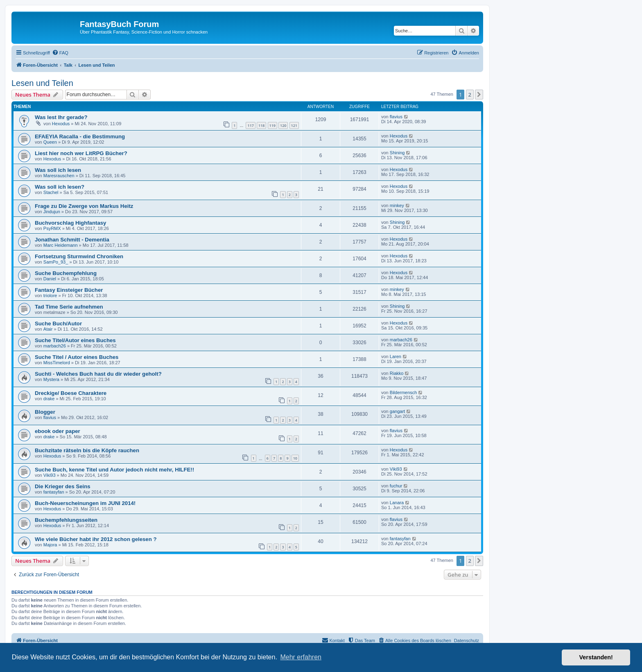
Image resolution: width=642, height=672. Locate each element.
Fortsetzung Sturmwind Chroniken (79, 256)
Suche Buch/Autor (58, 324)
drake (49, 399)
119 (272, 125)
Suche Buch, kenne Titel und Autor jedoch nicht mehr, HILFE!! (114, 470)
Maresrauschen (59, 176)
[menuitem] (60, 53)
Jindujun (52, 212)
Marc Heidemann (61, 245)
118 (261, 125)
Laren (396, 356)
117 (250, 125)
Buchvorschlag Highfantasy (70, 223)
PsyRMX (52, 228)
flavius (396, 117)
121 (294, 125)
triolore (50, 295)
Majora (50, 545)
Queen (50, 142)
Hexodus (61, 124)
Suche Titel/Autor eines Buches (75, 340)
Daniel (50, 279)
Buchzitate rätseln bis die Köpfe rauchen (87, 450)
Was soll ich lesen (58, 170)
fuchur (396, 486)
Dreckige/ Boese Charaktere (71, 393)
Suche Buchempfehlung (66, 273)
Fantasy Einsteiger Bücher (69, 290)
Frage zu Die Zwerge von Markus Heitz (84, 206)
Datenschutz (467, 640)
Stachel (51, 192)
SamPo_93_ (56, 262)
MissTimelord (57, 363)
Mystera (51, 379)
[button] (479, 95)
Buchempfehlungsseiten (66, 520)
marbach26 (55, 346)
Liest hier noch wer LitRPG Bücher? (81, 153)
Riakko (397, 373)
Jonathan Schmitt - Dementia (72, 240)
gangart (397, 411)
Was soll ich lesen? (60, 187)
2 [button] (470, 95)
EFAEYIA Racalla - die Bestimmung (80, 136)
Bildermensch (404, 392)
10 (295, 458)
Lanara (397, 503)
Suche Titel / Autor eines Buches (77, 357)
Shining (397, 153)
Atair (48, 329)
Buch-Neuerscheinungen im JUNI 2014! (85, 503)
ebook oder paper (58, 431)
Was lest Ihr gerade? (61, 117)
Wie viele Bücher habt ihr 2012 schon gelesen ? (96, 539)
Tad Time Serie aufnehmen (69, 307)
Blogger (45, 412)
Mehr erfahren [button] (301, 657)
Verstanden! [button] (596, 657)
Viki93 (50, 475)
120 (283, 125)
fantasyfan (54, 492)
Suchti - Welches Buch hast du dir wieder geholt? (98, 374)
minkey (397, 205)
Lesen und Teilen (42, 83)
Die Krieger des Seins (63, 486)
